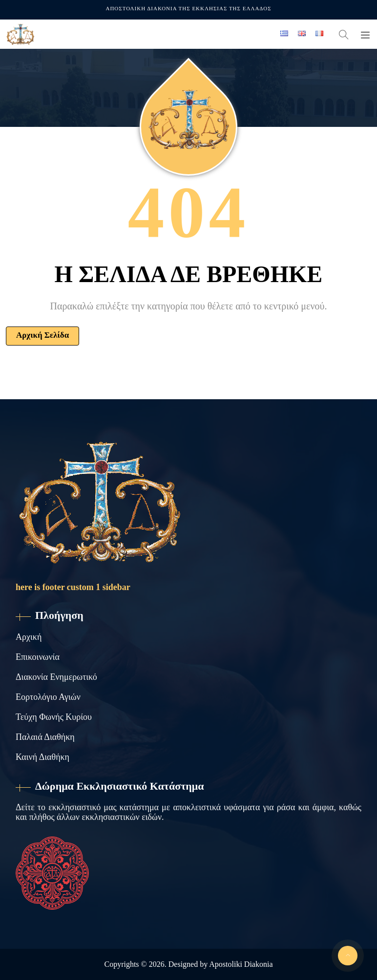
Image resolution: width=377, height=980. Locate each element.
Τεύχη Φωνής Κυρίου (54, 717)
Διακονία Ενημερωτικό (56, 677)
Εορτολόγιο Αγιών (48, 697)
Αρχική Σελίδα (42, 335)
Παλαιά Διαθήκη (45, 737)
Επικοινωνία (38, 657)
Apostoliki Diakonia (241, 964)
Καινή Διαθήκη (42, 757)
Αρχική (29, 637)
